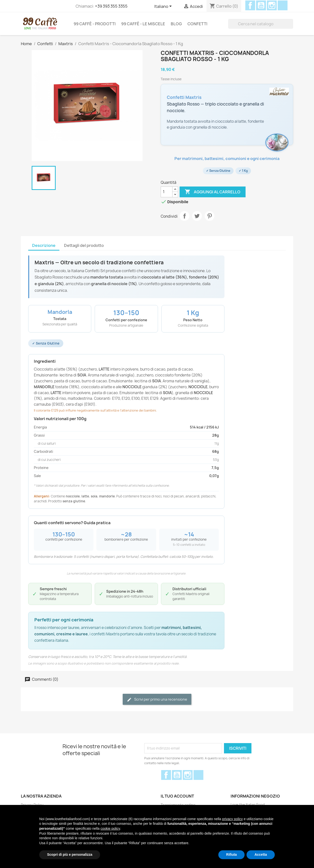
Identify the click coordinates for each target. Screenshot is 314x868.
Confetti (197, 24)
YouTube (261, 5)
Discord (283, 5)
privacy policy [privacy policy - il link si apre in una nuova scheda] (232, 819)
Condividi (184, 216)
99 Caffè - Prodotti (95, 24)
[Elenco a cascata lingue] (164, 7)
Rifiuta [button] (232, 855)
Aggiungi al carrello (213, 192)
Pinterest (209, 216)
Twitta (197, 216)
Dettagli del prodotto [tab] (84, 245)
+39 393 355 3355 (111, 6)
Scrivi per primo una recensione (157, 700)
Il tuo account (177, 796)
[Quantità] (167, 192)
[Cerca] (261, 24)
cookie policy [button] (110, 828)
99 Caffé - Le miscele (143, 24)
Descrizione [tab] (44, 245)
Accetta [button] (261, 855)
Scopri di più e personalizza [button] (70, 855)
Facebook (250, 5)
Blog (176, 24)
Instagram (272, 5)
